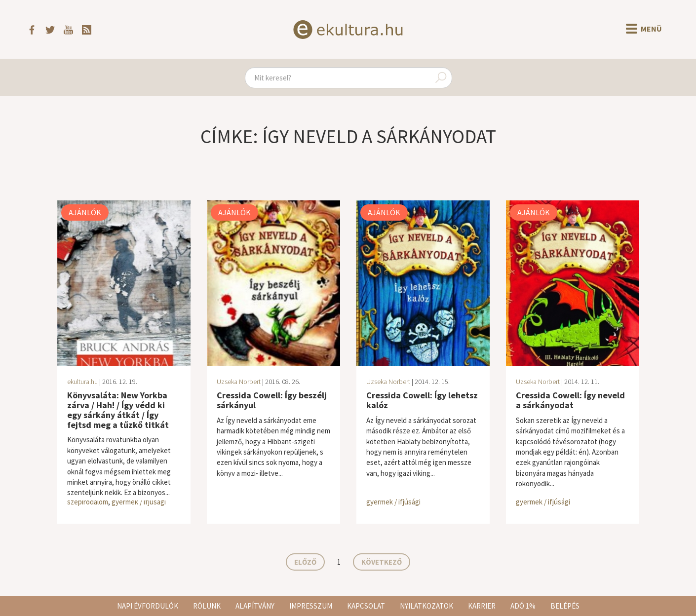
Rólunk (207, 606)
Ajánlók (85, 212)
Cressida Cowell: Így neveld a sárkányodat (570, 400)
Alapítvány (255, 606)
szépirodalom (88, 502)
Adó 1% (523, 606)
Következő (382, 562)
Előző (305, 562)
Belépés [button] (565, 606)
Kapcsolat (366, 606)
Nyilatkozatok (426, 606)
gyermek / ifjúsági (139, 502)
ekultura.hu (82, 382)
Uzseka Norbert (239, 382)
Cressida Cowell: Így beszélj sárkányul (272, 400)
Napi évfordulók (148, 606)
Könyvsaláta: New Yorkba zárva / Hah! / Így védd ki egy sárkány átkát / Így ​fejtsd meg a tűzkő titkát (118, 410)
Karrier (482, 606)
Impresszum (311, 606)
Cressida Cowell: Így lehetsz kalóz (422, 400)
